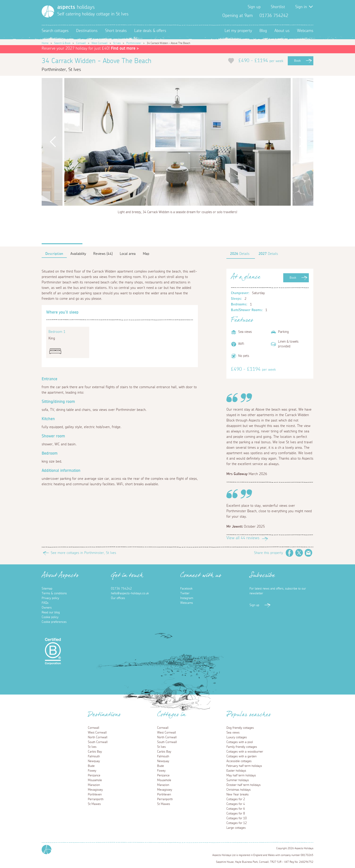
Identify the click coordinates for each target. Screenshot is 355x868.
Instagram (310, 16)
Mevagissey (95, 790)
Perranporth (96, 799)
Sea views (233, 733)
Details (240, 254)
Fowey (92, 771)
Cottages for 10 (237, 818)
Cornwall (81, 43)
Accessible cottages (239, 761)
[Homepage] (48, 11)
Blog (263, 31)
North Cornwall (98, 737)
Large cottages (236, 828)
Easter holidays (236, 771)
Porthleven (95, 795)
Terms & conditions (54, 593)
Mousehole (95, 780)
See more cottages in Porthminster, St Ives (83, 553)
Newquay (94, 761)
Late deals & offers (150, 31)
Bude (91, 766)
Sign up (254, 7)
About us (282, 31)
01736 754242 (121, 589)
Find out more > (125, 49)
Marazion (94, 785)
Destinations (87, 31)
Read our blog (51, 612)
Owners (47, 608)
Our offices (118, 598)
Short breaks (116, 31)
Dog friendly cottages (240, 728)
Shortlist (278, 7)
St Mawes (94, 804)
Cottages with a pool (240, 742)
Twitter (302, 16)
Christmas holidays (239, 790)
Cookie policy (50, 617)
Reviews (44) (103, 254)
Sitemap (47, 589)
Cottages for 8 (236, 814)
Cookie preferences (54, 622)
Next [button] (302, 142)
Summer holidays (238, 780)
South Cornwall (98, 742)
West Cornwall (100, 43)
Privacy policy (50, 598)
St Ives (117, 43)
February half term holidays (244, 766)
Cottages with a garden (241, 756)
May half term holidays (241, 775)
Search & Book (62, 43)
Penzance (94, 775)
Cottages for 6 (236, 809)
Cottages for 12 (237, 823)
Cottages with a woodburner (245, 752)
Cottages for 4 (236, 804)
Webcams (305, 31)
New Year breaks (237, 795)
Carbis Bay (95, 752)
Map (146, 254)
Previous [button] (53, 142)
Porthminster (134, 43)
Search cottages (55, 31)
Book (297, 61)
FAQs (45, 603)
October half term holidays (243, 785)
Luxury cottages (237, 737)
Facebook (295, 16)
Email (309, 553)
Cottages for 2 (236, 799)
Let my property (238, 31)
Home (45, 43)
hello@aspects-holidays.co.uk (130, 593)
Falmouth (94, 756)
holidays (76, 7)
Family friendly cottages (242, 747)
